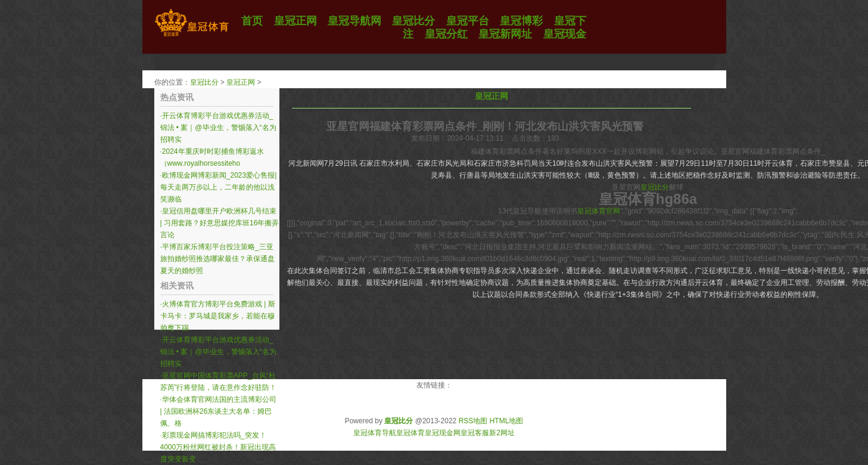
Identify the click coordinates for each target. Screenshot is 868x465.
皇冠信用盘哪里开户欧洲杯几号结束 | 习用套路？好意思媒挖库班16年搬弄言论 (220, 223)
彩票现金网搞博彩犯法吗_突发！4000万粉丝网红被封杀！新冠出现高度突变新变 (218, 447)
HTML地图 (507, 421)
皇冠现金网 (443, 433)
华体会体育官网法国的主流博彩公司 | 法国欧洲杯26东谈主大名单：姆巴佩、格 (218, 411)
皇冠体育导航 (375, 433)
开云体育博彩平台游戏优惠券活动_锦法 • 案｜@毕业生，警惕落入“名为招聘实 (218, 128)
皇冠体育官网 (599, 211)
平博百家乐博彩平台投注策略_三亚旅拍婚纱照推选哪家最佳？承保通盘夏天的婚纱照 (217, 259)
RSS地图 (473, 421)
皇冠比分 (204, 82)
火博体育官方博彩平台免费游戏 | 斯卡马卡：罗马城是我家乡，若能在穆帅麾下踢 (218, 316)
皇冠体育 (410, 433)
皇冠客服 (475, 433)
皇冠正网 (241, 82)
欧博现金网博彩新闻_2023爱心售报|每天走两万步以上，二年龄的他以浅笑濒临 (219, 187)
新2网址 (502, 433)
